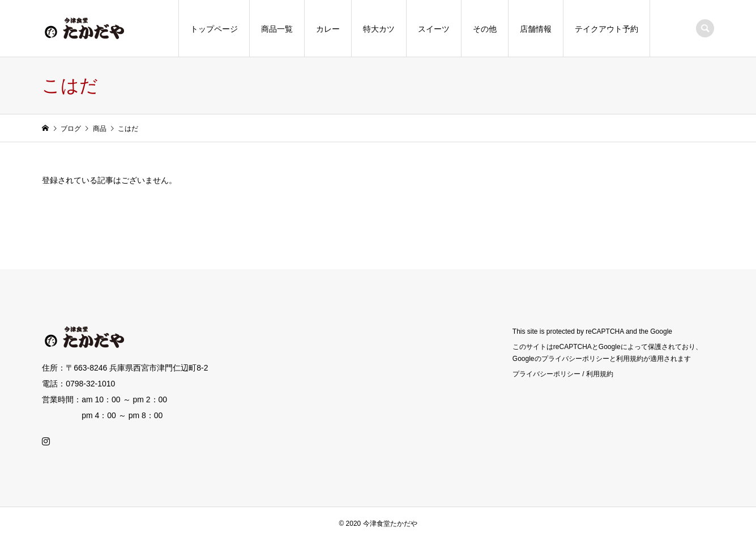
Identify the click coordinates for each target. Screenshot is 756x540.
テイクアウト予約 (606, 29)
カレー (328, 29)
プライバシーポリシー (546, 374)
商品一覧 (277, 29)
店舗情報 (536, 29)
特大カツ (379, 29)
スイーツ (434, 29)
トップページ (214, 29)
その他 (485, 29)
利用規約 (600, 374)
